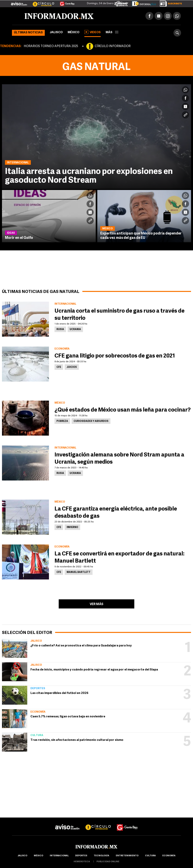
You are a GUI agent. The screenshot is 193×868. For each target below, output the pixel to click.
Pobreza (62, 421)
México (74, 32)
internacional (59, 856)
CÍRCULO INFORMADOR (113, 46)
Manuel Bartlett (79, 572)
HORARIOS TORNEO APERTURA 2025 (51, 46)
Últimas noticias (28, 33)
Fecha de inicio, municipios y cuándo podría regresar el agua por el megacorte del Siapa (94, 670)
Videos (93, 32)
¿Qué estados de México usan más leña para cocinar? (123, 410)
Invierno (72, 527)
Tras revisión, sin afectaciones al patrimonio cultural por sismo (77, 740)
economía (169, 856)
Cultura (37, 735)
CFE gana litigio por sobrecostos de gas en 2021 (115, 356)
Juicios (72, 367)
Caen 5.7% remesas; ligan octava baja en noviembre (68, 717)
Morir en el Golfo (19, 238)
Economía (38, 712)
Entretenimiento (127, 856)
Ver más (96, 604)
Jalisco (56, 32)
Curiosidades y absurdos (91, 421)
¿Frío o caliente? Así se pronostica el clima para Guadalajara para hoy (81, 646)
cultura (150, 856)
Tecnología (101, 856)
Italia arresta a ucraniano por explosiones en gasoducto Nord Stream (89, 176)
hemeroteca (82, 862)
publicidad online (108, 862)
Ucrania (75, 329)
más (112, 32)
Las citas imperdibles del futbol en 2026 (59, 693)
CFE (59, 367)
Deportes (38, 688)
